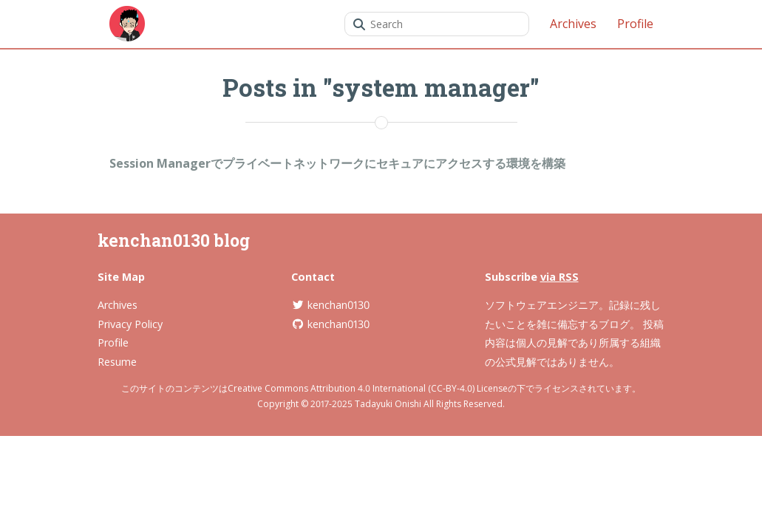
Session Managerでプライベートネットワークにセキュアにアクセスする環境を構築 (337, 163)
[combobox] (437, 24)
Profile (635, 24)
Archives (573, 24)
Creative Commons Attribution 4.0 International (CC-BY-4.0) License (368, 388)
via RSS (559, 277)
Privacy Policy (130, 324)
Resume (117, 362)
